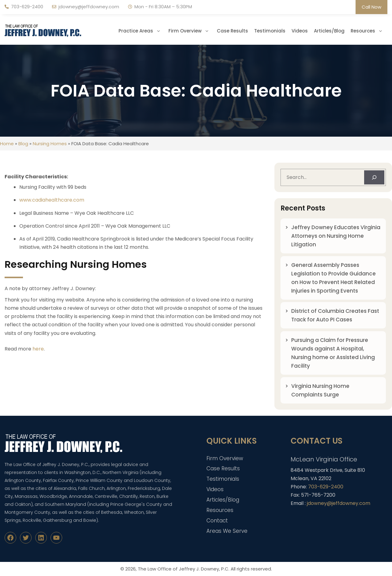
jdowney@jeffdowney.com (89, 7)
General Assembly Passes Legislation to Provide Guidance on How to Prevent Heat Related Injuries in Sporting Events (334, 278)
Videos (300, 31)
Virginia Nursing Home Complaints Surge (320, 390)
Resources (369, 31)
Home (7, 144)
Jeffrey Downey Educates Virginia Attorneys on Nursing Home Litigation (336, 236)
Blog (23, 144)
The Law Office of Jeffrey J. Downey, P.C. (184, 569)
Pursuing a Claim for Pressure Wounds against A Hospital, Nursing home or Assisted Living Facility (333, 353)
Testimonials (270, 31)
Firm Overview (191, 31)
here (38, 349)
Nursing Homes (50, 144)
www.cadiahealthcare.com (52, 200)
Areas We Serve (227, 531)
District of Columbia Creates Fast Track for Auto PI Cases (335, 315)
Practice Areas (142, 31)
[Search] (374, 177)
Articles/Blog (329, 31)
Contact (217, 521)
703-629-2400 (27, 7)
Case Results (232, 31)
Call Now (371, 7)
